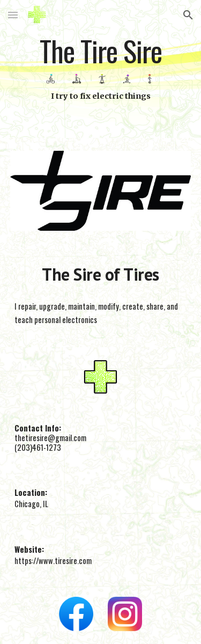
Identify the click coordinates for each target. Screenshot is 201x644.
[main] (101, 52)
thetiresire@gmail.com (50, 438)
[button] (13, 15)
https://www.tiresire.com (53, 561)
